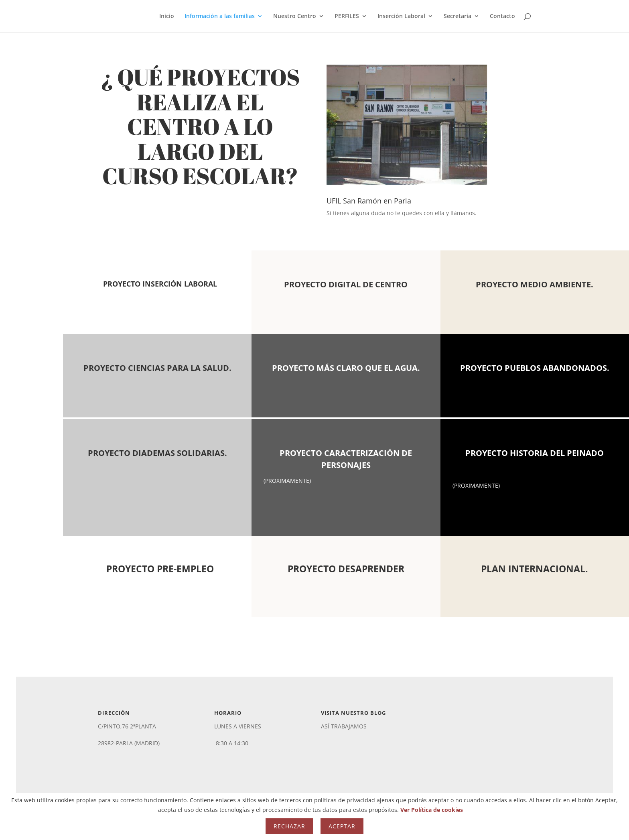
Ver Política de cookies (432, 810)
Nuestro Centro (295, 16)
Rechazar (289, 826)
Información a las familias (220, 16)
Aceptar (342, 826)
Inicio (167, 16)
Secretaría (458, 16)
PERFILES (347, 16)
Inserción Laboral (401, 16)
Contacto (502, 16)
